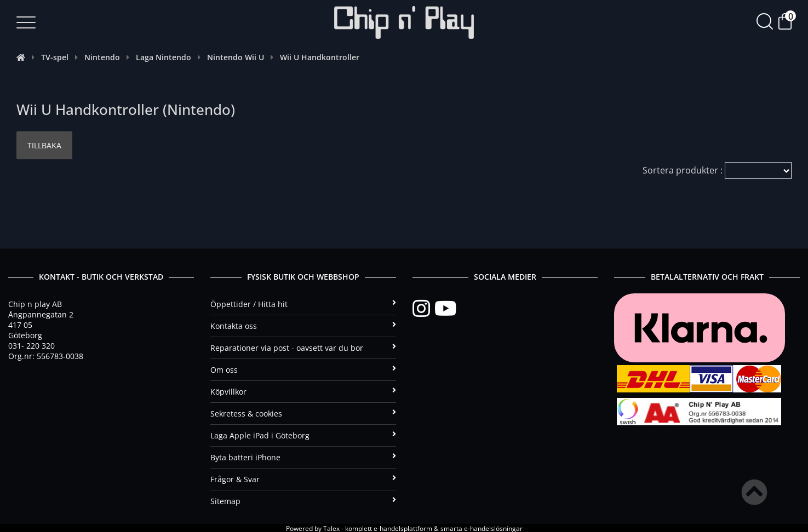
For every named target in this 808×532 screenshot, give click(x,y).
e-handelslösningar (493, 527)
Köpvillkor (303, 391)
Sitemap (303, 500)
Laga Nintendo (164, 57)
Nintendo (102, 57)
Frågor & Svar (303, 478)
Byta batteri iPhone (303, 456)
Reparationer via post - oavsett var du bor (303, 347)
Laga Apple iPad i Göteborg (303, 434)
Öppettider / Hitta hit (303, 303)
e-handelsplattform (403, 527)
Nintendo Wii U (236, 57)
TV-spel (55, 57)
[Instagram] (423, 308)
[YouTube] (445, 308)
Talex (331, 527)
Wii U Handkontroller (320, 57)
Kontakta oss (303, 325)
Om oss (303, 369)
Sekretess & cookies (303, 412)
